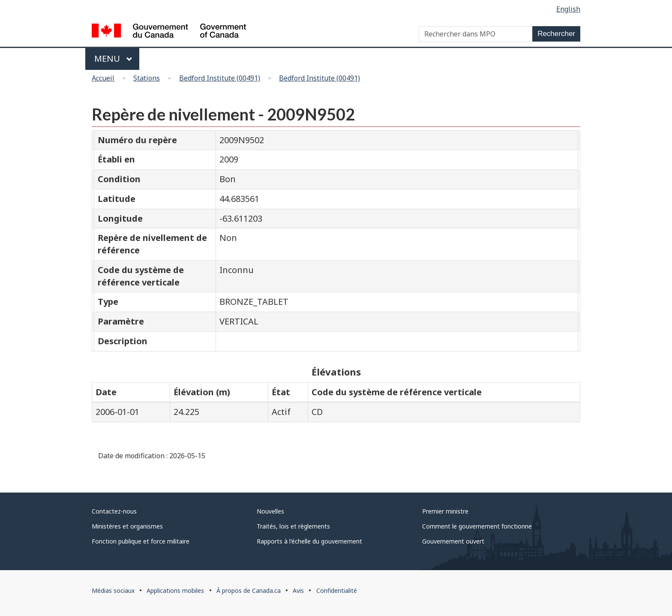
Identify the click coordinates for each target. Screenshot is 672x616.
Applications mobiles (175, 590)
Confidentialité (337, 590)
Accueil (103, 78)
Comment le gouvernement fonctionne (477, 526)
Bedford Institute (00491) (220, 78)
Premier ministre (445, 511)
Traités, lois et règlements (293, 526)
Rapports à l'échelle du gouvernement (309, 541)
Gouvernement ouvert (453, 541)
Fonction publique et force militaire (141, 541)
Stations (147, 78)
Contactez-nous (114, 511)
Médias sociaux (113, 590)
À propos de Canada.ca (249, 590)
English (568, 9)
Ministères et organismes (127, 526)
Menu (113, 59)
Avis (298, 590)
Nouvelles (270, 511)
